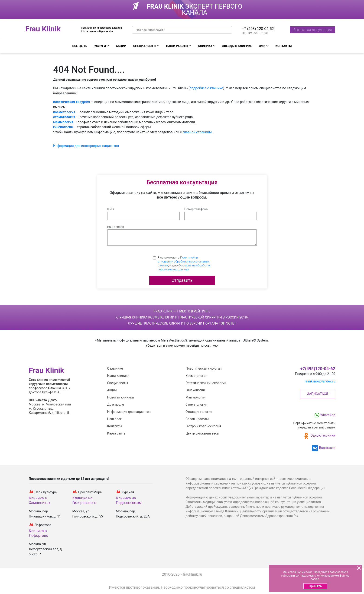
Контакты (284, 46)
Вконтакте (323, 448)
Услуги (100, 46)
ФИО (110, 209)
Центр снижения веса (202, 433)
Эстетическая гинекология (206, 383)
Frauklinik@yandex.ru (320, 381)
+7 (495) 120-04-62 (258, 29)
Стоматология (196, 405)
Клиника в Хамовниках (40, 500)
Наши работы (177, 46)
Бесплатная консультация (313, 30)
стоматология (64, 117)
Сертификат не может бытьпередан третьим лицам (314, 425)
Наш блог (114, 419)
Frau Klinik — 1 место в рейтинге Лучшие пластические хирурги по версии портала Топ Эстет (182, 317)
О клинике (115, 368)
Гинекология (195, 390)
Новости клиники (121, 397)
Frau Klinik (43, 29)
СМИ (262, 46)
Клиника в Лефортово (39, 533)
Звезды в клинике (237, 46)
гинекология (63, 127)
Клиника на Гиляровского (84, 500)
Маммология (195, 397)
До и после (116, 405)
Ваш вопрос (115, 227)
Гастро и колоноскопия (203, 426)
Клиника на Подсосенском (129, 500)
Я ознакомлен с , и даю (184, 263)
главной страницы (197, 132)
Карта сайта (116, 433)
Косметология (196, 376)
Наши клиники (118, 376)
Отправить (182, 280)
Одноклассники (319, 436)
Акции (121, 46)
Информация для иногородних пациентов (86, 146)
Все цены (80, 46)
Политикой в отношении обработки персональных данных (184, 261)
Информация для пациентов (129, 412)
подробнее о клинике (206, 88)
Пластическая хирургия (203, 368)
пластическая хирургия (72, 102)
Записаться (318, 394)
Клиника (205, 46)
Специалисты (145, 46)
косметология (64, 112)
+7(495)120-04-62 (318, 369)
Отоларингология (199, 412)
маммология (63, 122)
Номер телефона (196, 209)
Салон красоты (197, 419)
